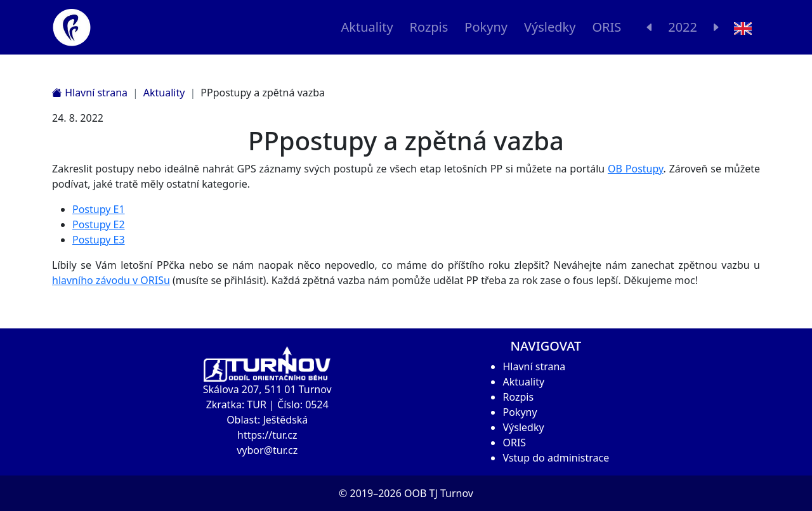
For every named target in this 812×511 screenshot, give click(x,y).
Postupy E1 (99, 209)
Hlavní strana (90, 93)
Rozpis (429, 27)
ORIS (606, 27)
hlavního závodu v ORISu (111, 280)
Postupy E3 (99, 240)
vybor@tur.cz (267, 450)
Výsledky (550, 27)
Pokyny (486, 27)
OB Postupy (635, 169)
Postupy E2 (99, 224)
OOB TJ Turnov (439, 493)
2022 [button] (683, 27)
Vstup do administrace (556, 458)
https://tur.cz (267, 435)
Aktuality (367, 27)
